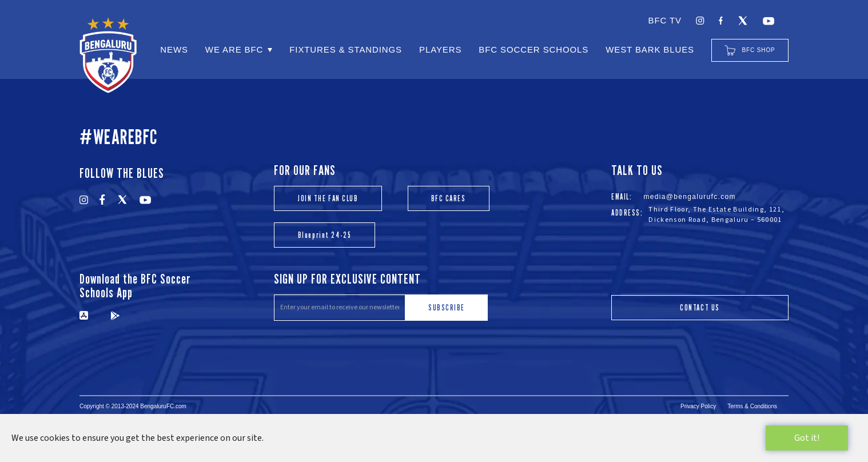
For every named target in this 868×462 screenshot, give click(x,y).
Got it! (807, 438)
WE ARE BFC (234, 49)
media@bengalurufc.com (690, 197)
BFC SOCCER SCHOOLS (533, 49)
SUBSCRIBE (447, 307)
